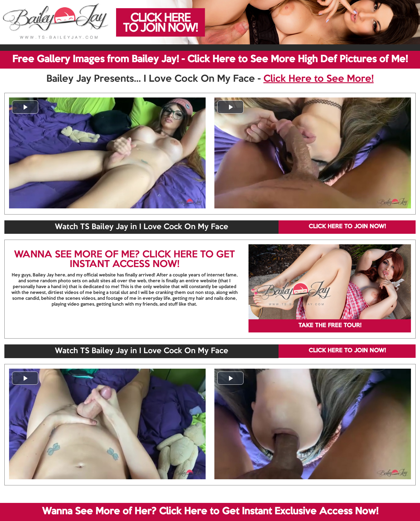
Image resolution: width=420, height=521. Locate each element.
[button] (25, 107)
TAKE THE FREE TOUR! (330, 326)
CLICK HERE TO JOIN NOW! (347, 227)
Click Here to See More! (318, 79)
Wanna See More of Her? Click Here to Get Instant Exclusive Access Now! (210, 512)
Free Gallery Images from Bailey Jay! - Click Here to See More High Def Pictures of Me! (210, 60)
